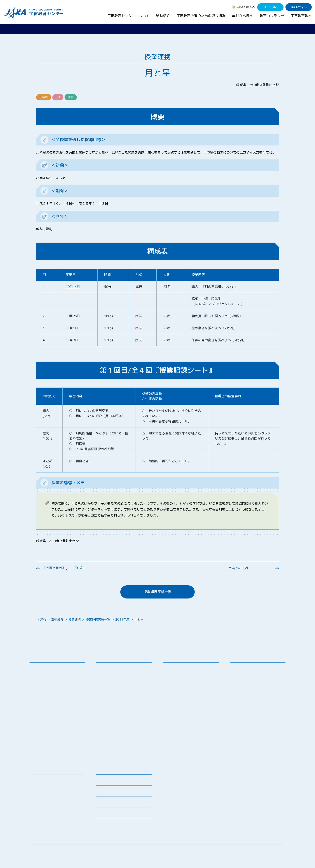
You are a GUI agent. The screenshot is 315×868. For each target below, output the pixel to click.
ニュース (102, 770)
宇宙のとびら (42, 792)
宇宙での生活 (238, 568)
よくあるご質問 (107, 803)
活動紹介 (163, 16)
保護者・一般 (242, 685)
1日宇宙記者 (108, 734)
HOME (42, 619)
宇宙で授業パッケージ (115, 690)
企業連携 (172, 684)
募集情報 (102, 781)
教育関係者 (241, 691)
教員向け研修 (109, 668)
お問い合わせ (42, 684)
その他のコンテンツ (47, 819)
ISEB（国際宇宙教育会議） (118, 750)
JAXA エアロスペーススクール (120, 718)
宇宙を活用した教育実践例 (118, 756)
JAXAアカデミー (111, 713)
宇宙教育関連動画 (45, 803)
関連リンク (104, 792)
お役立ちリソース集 (47, 797)
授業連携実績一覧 (157, 592)
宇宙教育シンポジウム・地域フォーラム (183, 670)
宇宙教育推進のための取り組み (201, 16)
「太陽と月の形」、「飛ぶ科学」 (64, 568)
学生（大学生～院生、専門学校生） (257, 680)
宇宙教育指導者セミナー (116, 707)
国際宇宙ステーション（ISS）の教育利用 (53, 811)
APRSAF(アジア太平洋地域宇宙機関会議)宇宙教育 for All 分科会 (125, 742)
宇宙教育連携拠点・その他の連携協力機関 (59, 676)
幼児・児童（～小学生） (250, 668)
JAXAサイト (299, 7)
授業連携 (75, 619)
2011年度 (122, 619)
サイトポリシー (275, 851)
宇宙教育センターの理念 (50, 668)
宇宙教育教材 (301, 16)
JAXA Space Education (49, 825)
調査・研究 (174, 678)
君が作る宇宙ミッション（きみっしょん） (126, 726)
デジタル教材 (42, 786)
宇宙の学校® (108, 701)
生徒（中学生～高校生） (250, 674)
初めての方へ (246, 7)
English (270, 7)
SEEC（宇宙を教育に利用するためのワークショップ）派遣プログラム (125, 682)
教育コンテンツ (272, 16)
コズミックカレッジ (113, 696)
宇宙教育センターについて (128, 16)
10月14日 (73, 287)
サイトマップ (249, 851)
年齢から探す (243, 16)
